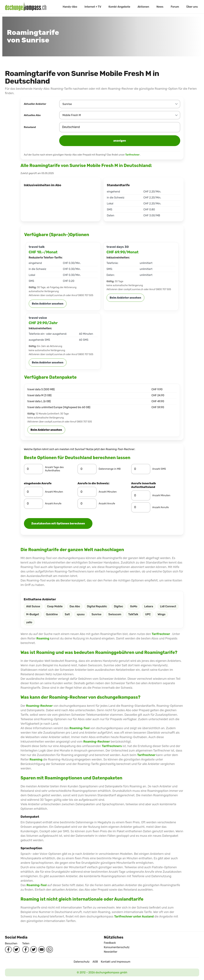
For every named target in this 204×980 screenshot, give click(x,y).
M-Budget (33, 614)
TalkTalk (133, 614)
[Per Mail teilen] (42, 949)
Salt (67, 614)
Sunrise (97, 614)
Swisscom (115, 614)
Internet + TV (93, 7)
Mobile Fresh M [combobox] (72, 115)
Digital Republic (97, 606)
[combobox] (120, 127)
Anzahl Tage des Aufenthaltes (54, 469)
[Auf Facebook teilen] (26, 949)
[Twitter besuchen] (16, 949)
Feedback (110, 943)
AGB (95, 962)
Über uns (192, 7)
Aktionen (143, 7)
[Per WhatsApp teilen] (50, 949)
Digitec (119, 606)
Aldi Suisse (33, 606)
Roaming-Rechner (39, 706)
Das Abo (75, 606)
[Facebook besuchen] (8, 949)
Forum (175, 7)
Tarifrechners (112, 746)
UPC (148, 614)
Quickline (52, 614)
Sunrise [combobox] (67, 104)
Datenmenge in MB (110, 469)
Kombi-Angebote (119, 7)
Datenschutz (82, 962)
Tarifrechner (133, 155)
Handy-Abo (70, 7)
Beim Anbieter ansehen (48, 304)
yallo (29, 622)
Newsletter (111, 952)
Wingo (162, 614)
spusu (81, 614)
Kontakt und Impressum (116, 962)
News (160, 7)
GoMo (134, 606)
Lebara (149, 606)
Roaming (43, 638)
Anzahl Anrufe (53, 504)
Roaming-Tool (80, 728)
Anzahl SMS (159, 469)
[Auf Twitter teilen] (34, 949)
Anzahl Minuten (54, 492)
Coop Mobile (55, 606)
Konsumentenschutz (117, 947)
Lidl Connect (168, 606)
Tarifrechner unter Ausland (134, 917)
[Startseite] (26, 7)
